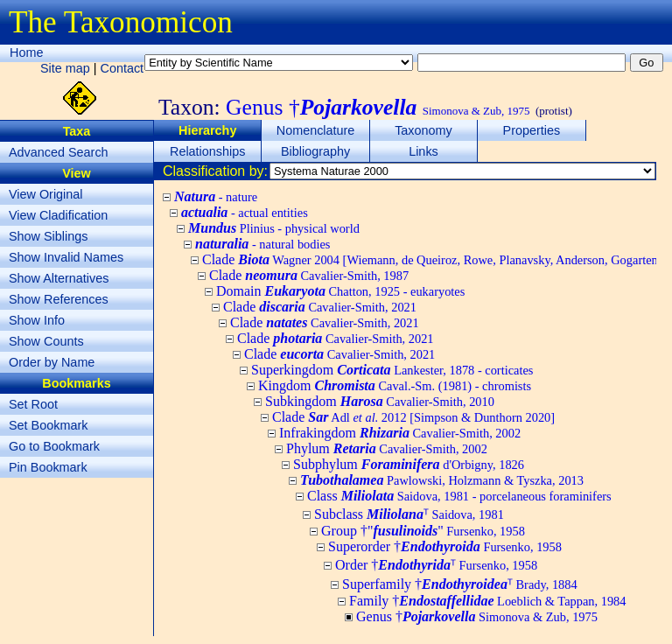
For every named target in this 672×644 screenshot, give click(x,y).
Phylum (387, 448)
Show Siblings (48, 236)
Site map (65, 68)
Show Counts (46, 341)
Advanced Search (59, 152)
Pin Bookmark (48, 467)
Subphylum (409, 464)
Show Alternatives (59, 278)
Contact (122, 68)
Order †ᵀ (436, 565)
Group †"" (423, 531)
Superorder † (445, 546)
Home (26, 52)
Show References (59, 299)
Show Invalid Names (66, 257)
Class (459, 496)
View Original (46, 194)
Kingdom (395, 385)
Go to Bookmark (54, 446)
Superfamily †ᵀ (460, 584)
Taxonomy (423, 130)
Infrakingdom (400, 433)
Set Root (33, 404)
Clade (309, 275)
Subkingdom (380, 401)
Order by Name (52, 362)
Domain (340, 291)
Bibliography (315, 151)
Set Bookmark (48, 425)
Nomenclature (316, 130)
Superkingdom (392, 370)
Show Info (37, 320)
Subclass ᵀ (409, 514)
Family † (488, 601)
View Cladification (58, 215)
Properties (532, 130)
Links (423, 151)
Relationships (207, 151)
